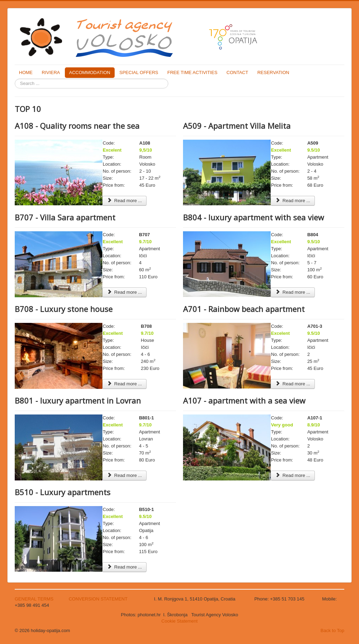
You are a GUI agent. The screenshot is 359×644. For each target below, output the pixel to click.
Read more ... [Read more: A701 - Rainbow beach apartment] (293, 384)
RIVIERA (51, 72)
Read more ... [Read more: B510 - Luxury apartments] (124, 567)
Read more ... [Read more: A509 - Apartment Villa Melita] (293, 201)
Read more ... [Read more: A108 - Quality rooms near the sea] (124, 201)
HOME (26, 72)
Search (15, 79)
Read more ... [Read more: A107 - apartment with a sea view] (293, 475)
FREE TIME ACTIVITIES (192, 72)
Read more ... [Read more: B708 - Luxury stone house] (124, 384)
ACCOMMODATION (90, 72)
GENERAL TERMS (35, 599)
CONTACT (237, 72)
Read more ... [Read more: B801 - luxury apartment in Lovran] (124, 475)
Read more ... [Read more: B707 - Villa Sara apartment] (124, 292)
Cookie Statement (179, 621)
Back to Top (332, 630)
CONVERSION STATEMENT (98, 599)
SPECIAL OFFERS (139, 72)
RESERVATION (273, 72)
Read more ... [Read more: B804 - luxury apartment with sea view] (293, 292)
